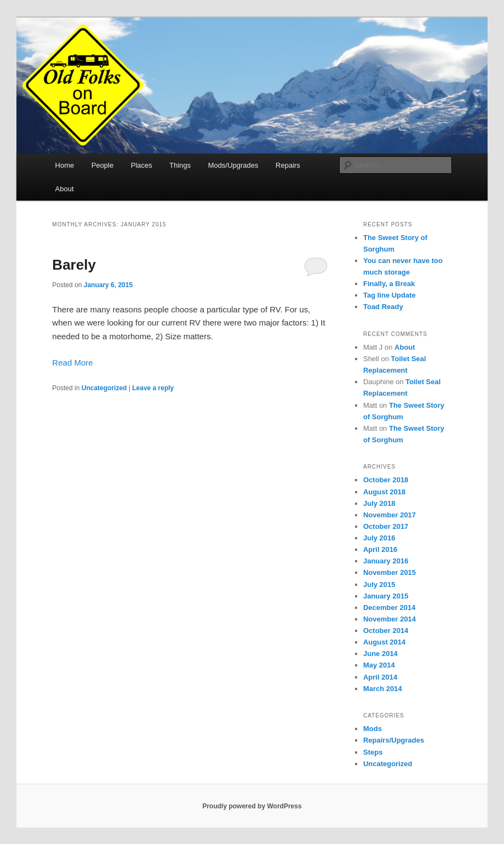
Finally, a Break (389, 284)
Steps (373, 752)
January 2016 (386, 561)
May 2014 (379, 665)
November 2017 (390, 515)
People (102, 165)
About (65, 189)
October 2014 (386, 631)
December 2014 (389, 608)
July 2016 (379, 538)
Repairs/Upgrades (394, 740)
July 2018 (379, 503)
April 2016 (380, 549)
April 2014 (380, 677)
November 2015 (390, 572)
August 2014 (384, 642)
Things (180, 165)
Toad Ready (383, 307)
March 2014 (383, 689)
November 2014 (390, 619)
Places (142, 165)
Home (65, 165)
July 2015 (379, 584)
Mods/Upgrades (233, 165)
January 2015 (386, 596)
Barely (74, 265)
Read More (72, 363)
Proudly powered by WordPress (252, 806)
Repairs (288, 165)
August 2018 (384, 492)
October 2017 (386, 526)
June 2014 (380, 654)
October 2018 (386, 480)
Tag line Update (390, 295)
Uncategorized (104, 388)
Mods (373, 729)
